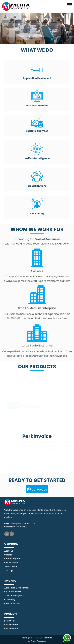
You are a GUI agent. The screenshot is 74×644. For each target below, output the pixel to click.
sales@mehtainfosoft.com (23, 524)
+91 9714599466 (20, 527)
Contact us (37, 490)
